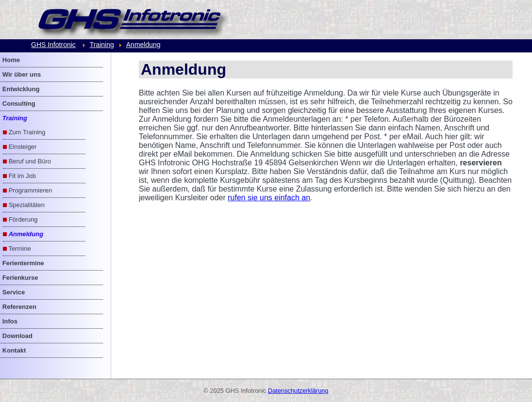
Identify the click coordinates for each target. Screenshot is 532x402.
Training (102, 45)
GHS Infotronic (53, 45)
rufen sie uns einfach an (269, 198)
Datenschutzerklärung (298, 391)
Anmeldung (143, 45)
